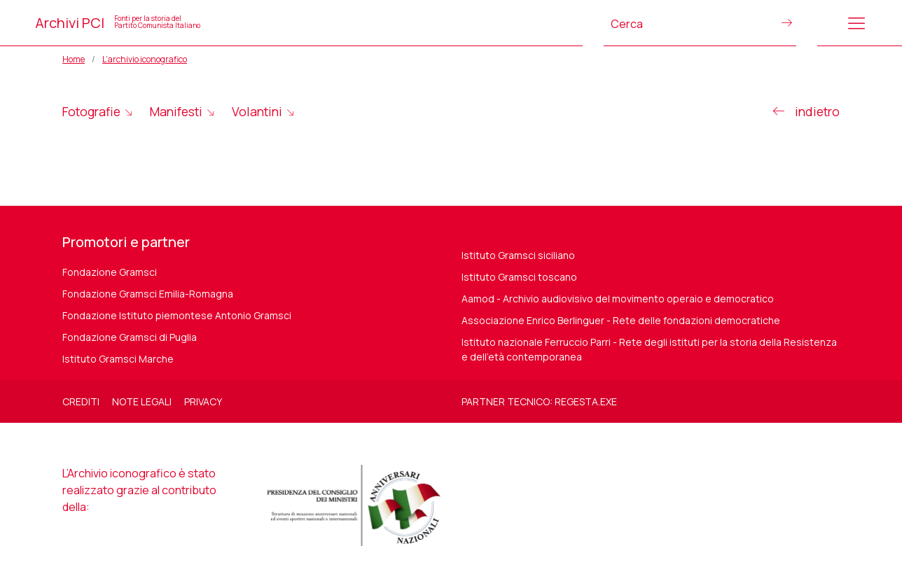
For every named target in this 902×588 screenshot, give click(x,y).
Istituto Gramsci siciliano (518, 255)
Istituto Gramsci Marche (118, 359)
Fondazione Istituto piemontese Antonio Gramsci (177, 315)
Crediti (81, 401)
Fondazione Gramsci (110, 272)
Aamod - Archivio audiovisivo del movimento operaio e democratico (618, 299)
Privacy (203, 401)
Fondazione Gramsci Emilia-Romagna (148, 294)
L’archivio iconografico (145, 59)
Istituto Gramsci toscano (519, 277)
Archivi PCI (118, 23)
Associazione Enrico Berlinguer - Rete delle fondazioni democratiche (621, 320)
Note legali (142, 401)
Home (74, 59)
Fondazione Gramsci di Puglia (130, 337)
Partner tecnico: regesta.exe (539, 401)
